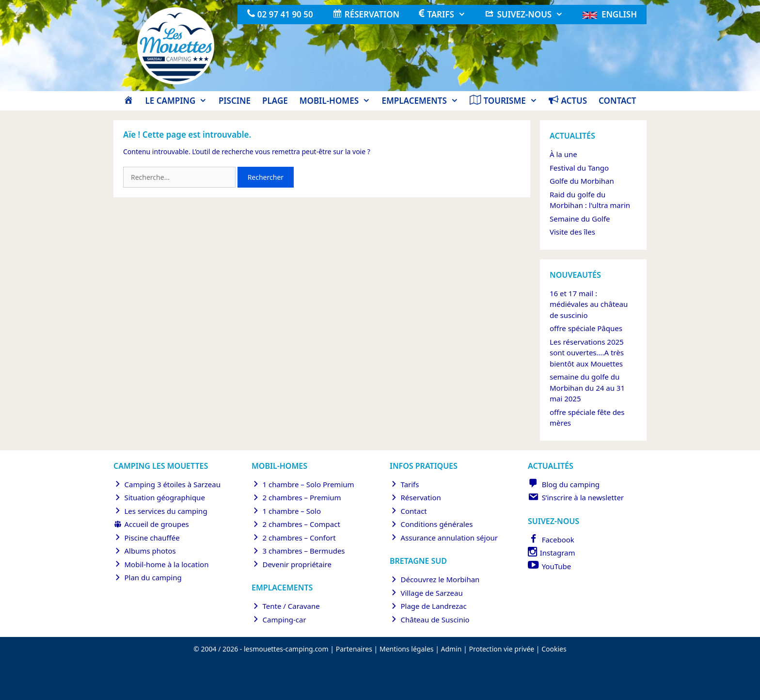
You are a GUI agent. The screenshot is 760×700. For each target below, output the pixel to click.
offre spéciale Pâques (586, 328)
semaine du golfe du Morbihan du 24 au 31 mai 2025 (587, 388)
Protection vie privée (501, 649)
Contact (617, 101)
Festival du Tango (579, 168)
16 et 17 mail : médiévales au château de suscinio (589, 304)
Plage (275, 101)
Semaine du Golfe (580, 219)
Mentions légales (407, 649)
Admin (451, 649)
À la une (563, 154)
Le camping (179, 101)
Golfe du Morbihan (582, 181)
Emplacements (423, 101)
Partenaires (354, 649)
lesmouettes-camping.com (286, 649)
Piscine (235, 101)
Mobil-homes (338, 101)
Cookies (554, 649)
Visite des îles (572, 232)
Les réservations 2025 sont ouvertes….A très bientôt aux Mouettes (587, 353)
